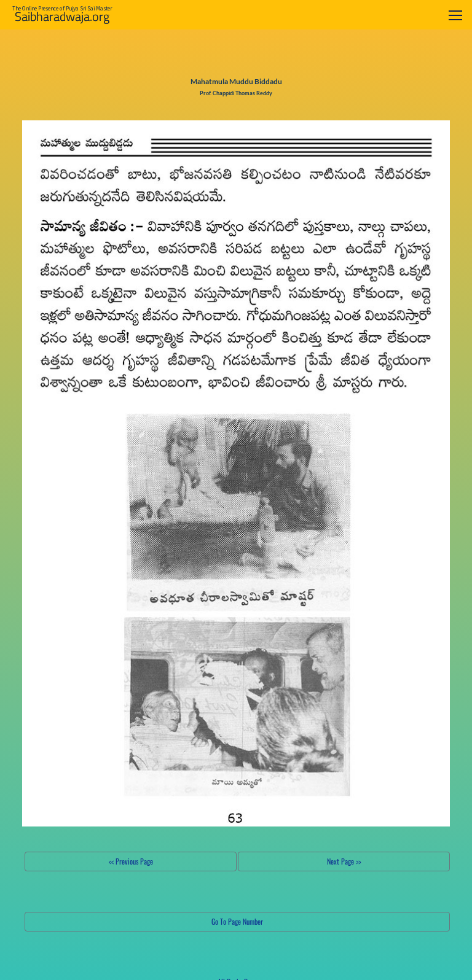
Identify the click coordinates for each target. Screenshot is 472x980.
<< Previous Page (131, 861)
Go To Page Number (237, 921)
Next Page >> (344, 861)
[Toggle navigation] (455, 15)
